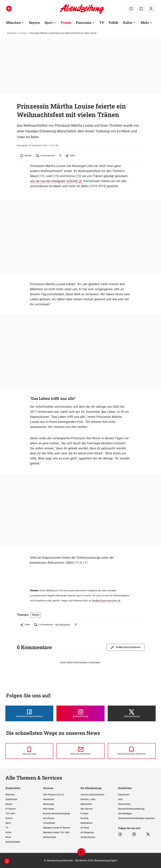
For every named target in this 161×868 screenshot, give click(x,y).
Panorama (84, 23)
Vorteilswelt (49, 823)
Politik (114, 23)
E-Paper (85, 813)
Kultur (128, 23)
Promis (66, 23)
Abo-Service (87, 809)
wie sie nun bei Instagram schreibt (54, 181)
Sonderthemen (88, 837)
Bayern (34, 23)
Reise (8, 837)
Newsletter (49, 799)
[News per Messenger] (29, 751)
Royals (36, 615)
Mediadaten (87, 823)
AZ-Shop (85, 828)
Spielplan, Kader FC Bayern (57, 828)
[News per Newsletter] (80, 751)
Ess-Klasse (49, 818)
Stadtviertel (11, 799)
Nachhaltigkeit (13, 842)
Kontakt (84, 818)
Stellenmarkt (50, 837)
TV (102, 23)
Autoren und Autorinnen (92, 795)
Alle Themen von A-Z (53, 795)
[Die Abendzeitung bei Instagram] (80, 713)
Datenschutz (124, 804)
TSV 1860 (10, 813)
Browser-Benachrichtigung (56, 813)
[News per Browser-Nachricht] (132, 751)
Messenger (49, 804)
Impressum (124, 795)
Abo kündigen (125, 813)
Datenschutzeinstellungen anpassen (136, 818)
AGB (120, 799)
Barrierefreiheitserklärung (131, 809)
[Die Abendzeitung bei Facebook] (29, 713)
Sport (49, 23)
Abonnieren (86, 804)
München (13, 23)
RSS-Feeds (49, 809)
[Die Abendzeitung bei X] (132, 713)
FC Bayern (11, 809)
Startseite (12, 33)
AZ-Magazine (87, 832)
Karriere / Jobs (88, 799)
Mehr (145, 23)
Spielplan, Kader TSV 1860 (56, 832)
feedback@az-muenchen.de (106, 601)
